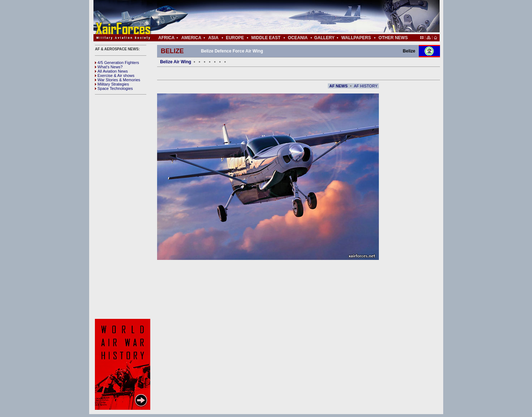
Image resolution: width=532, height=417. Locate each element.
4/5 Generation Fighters (118, 63)
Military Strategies (112, 84)
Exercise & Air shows (115, 75)
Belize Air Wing (176, 62)
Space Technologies (114, 88)
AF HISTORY (366, 86)
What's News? (109, 67)
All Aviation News (111, 71)
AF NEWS (338, 86)
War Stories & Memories (118, 80)
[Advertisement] (288, 17)
